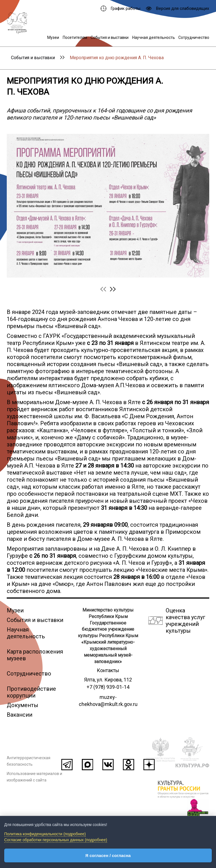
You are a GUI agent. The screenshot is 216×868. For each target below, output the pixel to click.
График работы (121, 8)
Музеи (53, 37)
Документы (22, 705)
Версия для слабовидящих (178, 8)
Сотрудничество (194, 37)
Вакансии (20, 715)
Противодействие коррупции (31, 692)
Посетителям (75, 37)
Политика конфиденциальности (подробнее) (45, 834)
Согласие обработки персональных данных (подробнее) (56, 840)
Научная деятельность (154, 37)
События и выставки (110, 37)
